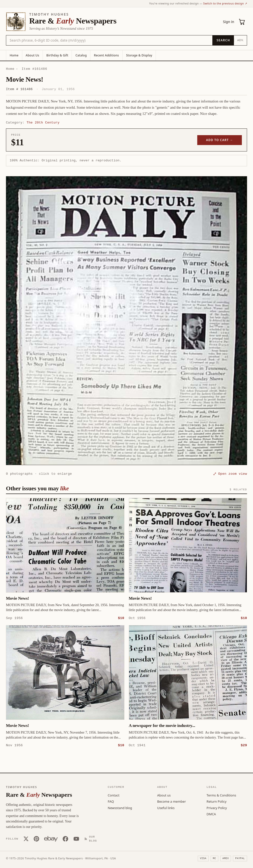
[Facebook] (65, 839)
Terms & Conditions (221, 795)
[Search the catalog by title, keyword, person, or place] (109, 40)
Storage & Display (139, 55)
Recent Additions (106, 55)
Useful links (166, 808)
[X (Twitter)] (26, 839)
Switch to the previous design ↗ (225, 3)
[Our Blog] (92, 839)
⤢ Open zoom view (230, 474)
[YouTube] (76, 839)
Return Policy (217, 801)
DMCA (211, 814)
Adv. (240, 40)
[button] (126, 321)
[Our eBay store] (51, 839)
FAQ (111, 801)
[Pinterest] (36, 839)
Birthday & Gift (57, 55)
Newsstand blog (120, 808)
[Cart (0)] (242, 22)
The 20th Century (43, 123)
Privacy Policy (217, 808)
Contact (114, 795)
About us (164, 795)
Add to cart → (220, 140)
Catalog (81, 55)
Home (14, 55)
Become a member (171, 801)
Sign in (229, 22)
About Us (32, 55)
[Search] (223, 40)
